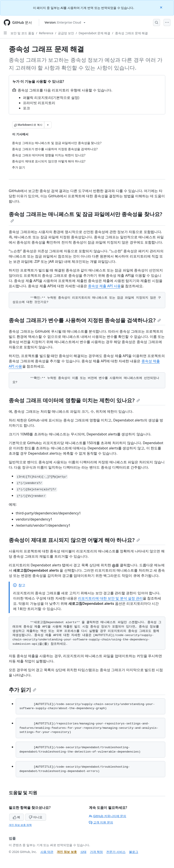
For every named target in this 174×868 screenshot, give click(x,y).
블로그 (134, 852)
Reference (46, 33)
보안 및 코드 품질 (22, 33)
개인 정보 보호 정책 (20, 825)
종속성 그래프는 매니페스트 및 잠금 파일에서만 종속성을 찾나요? (85, 217)
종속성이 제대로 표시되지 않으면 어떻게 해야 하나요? (74, 540)
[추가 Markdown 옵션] (48, 125)
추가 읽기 (22, 690)
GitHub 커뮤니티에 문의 (108, 816)
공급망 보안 (66, 33)
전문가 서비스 (116, 852)
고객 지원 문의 (101, 822)
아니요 (36, 817)
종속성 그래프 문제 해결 (132, 33)
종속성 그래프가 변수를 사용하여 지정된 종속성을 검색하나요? (85, 320)
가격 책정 (96, 852)
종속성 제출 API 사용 (104, 286)
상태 (83, 852)
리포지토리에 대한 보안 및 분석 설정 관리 (110, 598)
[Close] (162, 7)
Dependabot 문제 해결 (94, 33)
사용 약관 (47, 852)
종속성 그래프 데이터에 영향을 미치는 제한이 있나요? (74, 400)
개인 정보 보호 (67, 852)
